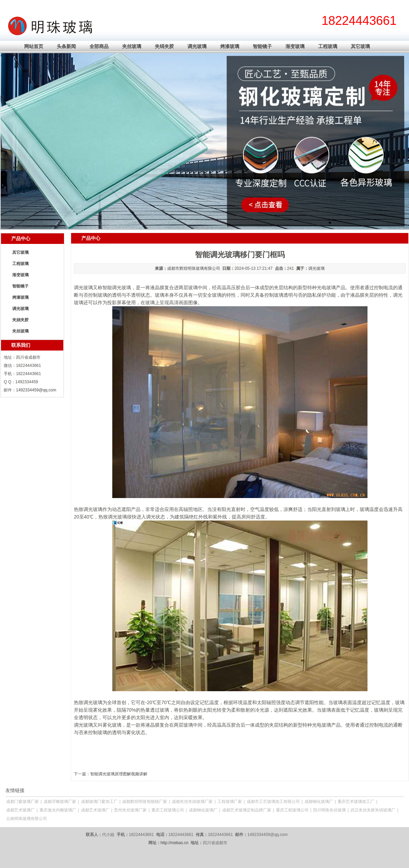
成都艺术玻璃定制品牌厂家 (247, 810)
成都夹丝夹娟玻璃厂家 (192, 802)
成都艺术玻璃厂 (20, 810)
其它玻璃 (360, 46)
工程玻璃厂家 (230, 802)
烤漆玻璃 (230, 46)
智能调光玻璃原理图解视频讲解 (119, 774)
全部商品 (99, 46)
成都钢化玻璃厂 (319, 802)
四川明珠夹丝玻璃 (329, 810)
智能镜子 (262, 46)
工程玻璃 (328, 46)
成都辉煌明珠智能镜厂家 (145, 802)
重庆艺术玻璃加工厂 (356, 802)
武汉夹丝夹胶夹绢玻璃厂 (373, 810)
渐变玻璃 (295, 46)
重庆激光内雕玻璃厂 (58, 810)
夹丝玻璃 (132, 46)
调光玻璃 (197, 46)
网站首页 (34, 46)
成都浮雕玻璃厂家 (60, 802)
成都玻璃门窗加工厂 (99, 802)
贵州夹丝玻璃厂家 (130, 810)
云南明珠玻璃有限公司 (27, 819)
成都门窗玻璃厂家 (22, 802)
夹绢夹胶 (164, 46)
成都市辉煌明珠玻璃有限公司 (194, 268)
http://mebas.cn (175, 843)
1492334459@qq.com (36, 390)
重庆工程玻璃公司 (168, 810)
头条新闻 (66, 46)
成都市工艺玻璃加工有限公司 (273, 802)
